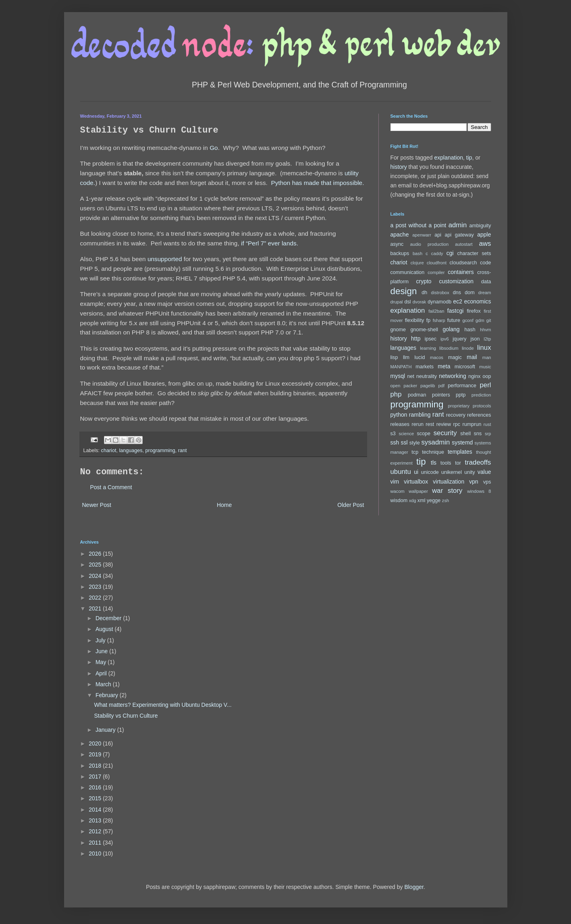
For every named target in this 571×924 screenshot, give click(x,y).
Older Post (351, 505)
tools (446, 463)
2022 (96, 598)
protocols (482, 406)
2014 (96, 810)
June (102, 651)
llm (406, 357)
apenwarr (422, 235)
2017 (96, 777)
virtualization (448, 482)
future (454, 320)
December (109, 618)
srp (488, 434)
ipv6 (445, 339)
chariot (109, 451)
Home (224, 505)
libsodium (449, 348)
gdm (480, 320)
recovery (456, 415)
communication (408, 272)
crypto (424, 281)
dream (485, 293)
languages (131, 451)
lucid (420, 357)
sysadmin (435, 442)
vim (395, 482)
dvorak (419, 302)
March (104, 684)
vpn (474, 482)
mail (472, 357)
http (416, 338)
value (484, 472)
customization (457, 281)
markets (425, 367)
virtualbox (416, 482)
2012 (96, 831)
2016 (96, 787)
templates (460, 452)
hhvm (485, 330)
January (106, 730)
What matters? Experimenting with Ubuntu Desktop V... (163, 705)
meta (444, 366)
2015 (96, 798)
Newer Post (97, 505)
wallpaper (418, 491)
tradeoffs (478, 462)
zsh (445, 500)
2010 (96, 853)
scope (424, 434)
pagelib (428, 386)
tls (434, 463)
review (444, 424)
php (396, 394)
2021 (96, 608)
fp (429, 320)
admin (458, 225)
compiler (436, 272)
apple (484, 235)
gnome (398, 330)
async (397, 244)
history (399, 167)
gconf (468, 320)
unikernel (452, 472)
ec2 (458, 301)
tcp (415, 452)
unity (470, 472)
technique (433, 452)
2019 (96, 754)
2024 (96, 576)
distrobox (440, 293)
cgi (450, 253)
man (487, 357)
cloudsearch (463, 263)
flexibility (415, 320)
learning (428, 348)
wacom (398, 491)
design (404, 291)
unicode (430, 472)
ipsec (431, 339)
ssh (395, 442)
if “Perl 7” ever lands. (270, 243)
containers (461, 272)
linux (484, 348)
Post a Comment (111, 487)
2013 (96, 820)
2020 (96, 743)
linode (468, 348)
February (108, 695)
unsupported (165, 259)
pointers (441, 395)
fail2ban (436, 311)
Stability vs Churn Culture (126, 716)
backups (400, 253)
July (101, 640)
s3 (393, 434)
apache (400, 235)
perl (486, 385)
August (105, 629)
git (489, 320)
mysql (398, 376)
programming (160, 451)
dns (457, 293)
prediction (481, 395)
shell (465, 434)
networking (453, 376)
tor (458, 463)
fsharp (439, 320)
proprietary (459, 406)
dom (470, 293)
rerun (418, 424)
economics (478, 301)
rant (183, 451)
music (485, 367)
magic (455, 357)
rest (430, 424)
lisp (394, 357)
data (486, 282)
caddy (437, 253)
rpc (457, 424)
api (438, 235)
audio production (430, 244)
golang (451, 329)
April (102, 673)
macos (437, 357)
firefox (473, 311)
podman (417, 395)
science (406, 434)
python (399, 415)
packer (411, 386)
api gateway (459, 235)
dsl (407, 302)
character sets (474, 253)
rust (487, 424)
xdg (413, 500)
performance (462, 386)
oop (487, 376)
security (445, 433)
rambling (420, 415)
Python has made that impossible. (317, 183)
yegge (434, 500)
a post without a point (418, 225)
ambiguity (480, 226)
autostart (464, 244)
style (415, 443)
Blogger (414, 887)
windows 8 (479, 491)
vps (487, 482)
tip (469, 158)
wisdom (399, 500)
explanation (448, 158)
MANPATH (401, 367)
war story (447, 491)
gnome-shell (424, 330)
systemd (462, 442)
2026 (96, 554)
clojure (417, 263)
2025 (96, 565)
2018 (96, 766)
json (475, 339)
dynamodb (439, 302)
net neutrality (422, 376)
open (396, 386)
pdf (442, 386)
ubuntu (401, 472)
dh (424, 293)
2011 (96, 843)
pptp (461, 395)
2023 (96, 587)
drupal (397, 302)
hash (470, 330)
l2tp (487, 339)
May (102, 662)
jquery (459, 339)
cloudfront (437, 263)
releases (400, 424)
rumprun (472, 424)
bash (417, 253)
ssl (404, 442)
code (485, 263)
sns (478, 434)
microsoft (465, 367)
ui (416, 472)
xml (422, 500)
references (479, 415)
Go (214, 148)
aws (485, 244)
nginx (474, 376)
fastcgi (455, 311)
